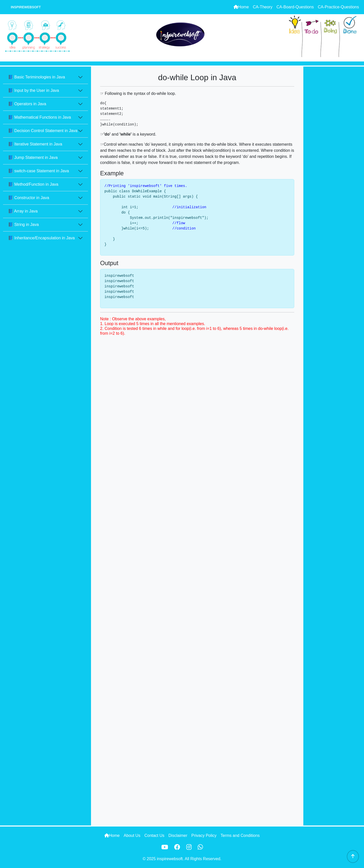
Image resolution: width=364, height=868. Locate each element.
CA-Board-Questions (295, 7)
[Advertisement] (334, 142)
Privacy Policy (204, 835)
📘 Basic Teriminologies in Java (37, 77)
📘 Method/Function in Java (33, 184)
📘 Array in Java (23, 211)
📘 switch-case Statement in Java (39, 171)
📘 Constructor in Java (29, 198)
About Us (132, 835)
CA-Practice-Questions (338, 7)
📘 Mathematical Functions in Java (40, 117)
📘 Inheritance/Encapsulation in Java (41, 238)
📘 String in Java (23, 225)
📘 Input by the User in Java (33, 90)
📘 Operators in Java (27, 104)
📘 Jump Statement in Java (33, 157)
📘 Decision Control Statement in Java (43, 131)
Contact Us (154, 835)
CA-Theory (263, 7)
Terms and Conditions (240, 835)
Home (241, 7)
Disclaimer (178, 835)
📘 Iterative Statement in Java (35, 144)
